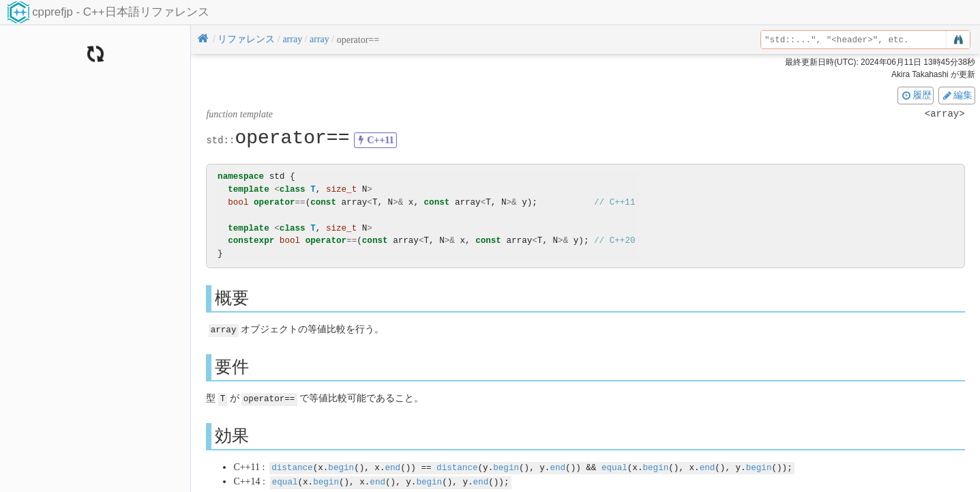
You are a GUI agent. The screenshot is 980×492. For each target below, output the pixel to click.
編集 (957, 95)
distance (292, 466)
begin (341, 466)
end (392, 466)
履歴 (916, 95)
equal (614, 466)
